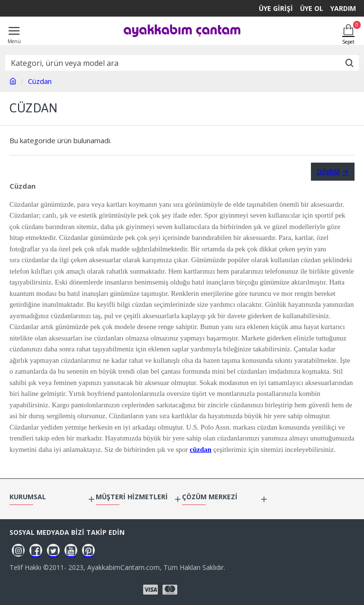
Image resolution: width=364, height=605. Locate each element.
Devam (328, 171)
